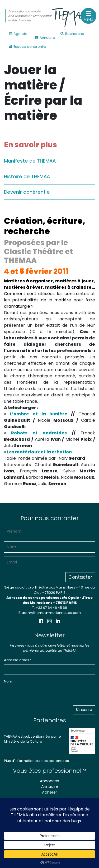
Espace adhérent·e (28, 47)
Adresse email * (18, 660)
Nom (8, 681)
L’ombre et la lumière (39, 414)
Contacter (80, 577)
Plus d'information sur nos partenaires (36, 761)
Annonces (49, 781)
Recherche (72, 34)
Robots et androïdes (39, 433)
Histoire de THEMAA (27, 176)
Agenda (18, 34)
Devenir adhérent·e (27, 192)
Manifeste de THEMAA (30, 161)
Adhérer (49, 792)
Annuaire (45, 38)
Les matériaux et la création (39, 452)
